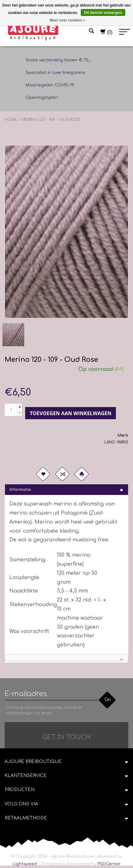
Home (11, 120)
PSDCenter (109, 864)
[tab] (66, 489)
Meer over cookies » (67, 20)
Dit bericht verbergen (103, 13)
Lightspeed (25, 864)
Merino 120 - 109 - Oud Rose (51, 120)
